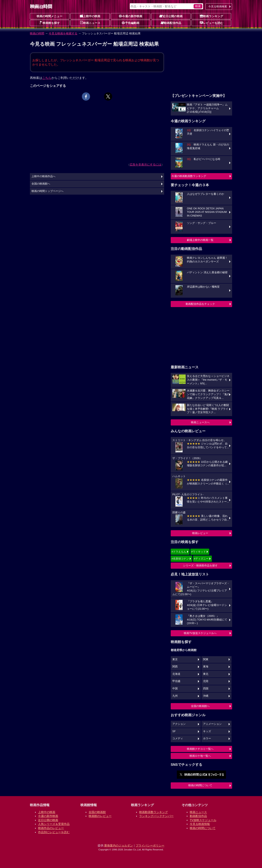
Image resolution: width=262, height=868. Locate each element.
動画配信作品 (171, 23)
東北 (206, 674)
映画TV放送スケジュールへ (200, 633)
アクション (179, 724)
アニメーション (212, 724)
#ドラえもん (179, 552)
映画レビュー (200, 533)
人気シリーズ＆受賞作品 (54, 824)
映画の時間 (37, 33)
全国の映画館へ (200, 706)
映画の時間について (200, 785)
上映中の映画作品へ (43, 176)
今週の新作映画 (131, 16)
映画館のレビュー (100, 816)
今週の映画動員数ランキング (189, 176)
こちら (47, 78)
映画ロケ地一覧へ (200, 756)
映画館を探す (50, 23)
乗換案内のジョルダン (119, 845)
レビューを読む (211, 23)
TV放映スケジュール (203, 820)
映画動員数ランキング (154, 812)
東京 (175, 659)
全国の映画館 (97, 812)
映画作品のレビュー (51, 828)
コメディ (178, 739)
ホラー (207, 739)
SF (174, 731)
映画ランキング (211, 16)
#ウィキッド (199, 552)
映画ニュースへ (200, 422)
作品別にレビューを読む (54, 832)
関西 (175, 667)
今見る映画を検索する (63, 33)
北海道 (176, 674)
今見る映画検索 (218, 6)
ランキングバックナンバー (156, 816)
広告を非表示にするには (146, 165)
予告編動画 (131, 23)
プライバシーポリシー (150, 845)
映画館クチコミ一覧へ (200, 749)
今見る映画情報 (200, 824)
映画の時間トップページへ (47, 191)
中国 (175, 689)
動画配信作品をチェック (200, 304)
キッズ (207, 731)
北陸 (206, 681)
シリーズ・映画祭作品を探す (200, 566)
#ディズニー (201, 559)
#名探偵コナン (180, 559)
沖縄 (206, 696)
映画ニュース (90, 23)
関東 (206, 659)
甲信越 (176, 681)
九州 (175, 696)
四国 (206, 689)
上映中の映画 (90, 16)
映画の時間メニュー (50, 16)
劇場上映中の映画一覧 (200, 240)
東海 (206, 667)
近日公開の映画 (171, 16)
